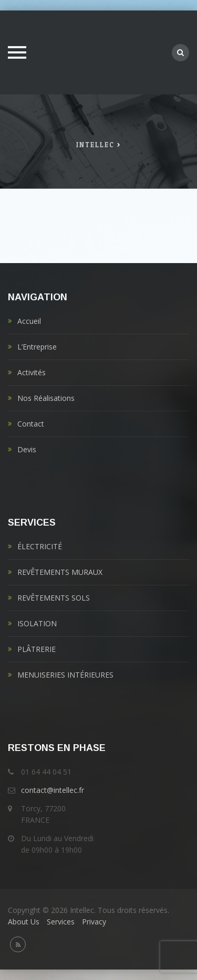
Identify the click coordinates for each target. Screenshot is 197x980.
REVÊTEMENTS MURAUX (60, 572)
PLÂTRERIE (37, 649)
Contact (31, 424)
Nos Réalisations (46, 398)
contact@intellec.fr (53, 790)
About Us (24, 922)
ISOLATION (37, 623)
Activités (32, 372)
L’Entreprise (37, 347)
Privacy (94, 922)
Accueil (29, 321)
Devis (27, 449)
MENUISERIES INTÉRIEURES (65, 675)
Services (61, 922)
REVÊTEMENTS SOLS (54, 598)
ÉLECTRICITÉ (40, 546)
